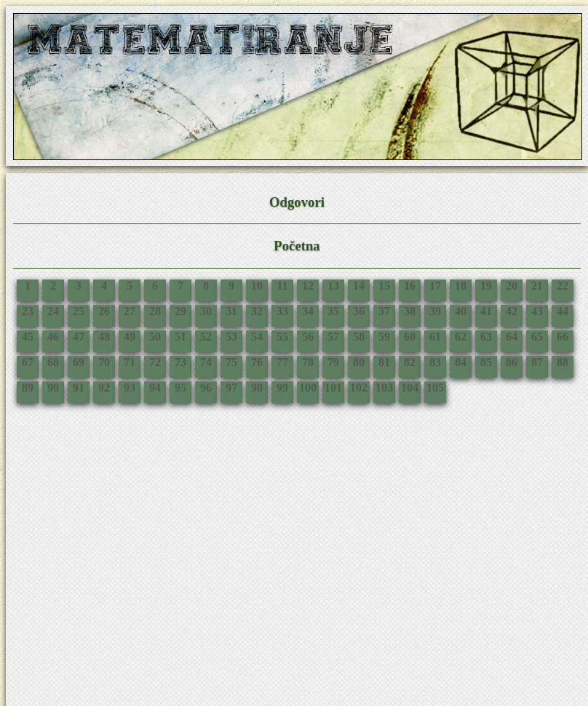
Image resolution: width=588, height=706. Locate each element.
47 (79, 337)
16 (410, 286)
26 (104, 311)
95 (180, 388)
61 (435, 337)
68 (53, 362)
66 (563, 337)
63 (486, 337)
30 (206, 311)
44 (563, 311)
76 (257, 362)
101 (333, 388)
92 (104, 388)
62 (461, 337)
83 (435, 362)
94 (155, 388)
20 (512, 286)
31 (231, 311)
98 (257, 388)
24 (53, 311)
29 (180, 311)
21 (537, 286)
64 (512, 337)
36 (359, 311)
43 (537, 311)
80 (359, 362)
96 (206, 388)
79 (333, 362)
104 (410, 388)
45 (28, 337)
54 (257, 337)
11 (282, 286)
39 (435, 311)
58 (359, 337)
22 (563, 286)
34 (308, 311)
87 (537, 362)
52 (206, 337)
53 (231, 337)
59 (384, 337)
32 (257, 311)
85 (486, 362)
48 (104, 337)
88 (563, 362)
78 (308, 362)
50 (155, 337)
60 (410, 337)
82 (410, 362)
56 (308, 337)
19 (486, 286)
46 (53, 337)
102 (359, 388)
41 (486, 311)
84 (461, 362)
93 (130, 388)
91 (79, 388)
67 (28, 362)
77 (282, 362)
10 (257, 286)
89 (28, 388)
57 (333, 337)
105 (435, 388)
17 (435, 286)
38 (410, 311)
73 (180, 362)
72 (155, 362)
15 (384, 286)
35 (333, 311)
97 (231, 388)
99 (282, 388)
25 (79, 311)
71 (130, 362)
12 (308, 286)
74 (206, 362)
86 (512, 362)
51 (180, 337)
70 (104, 362)
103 (384, 388)
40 (461, 311)
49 (130, 337)
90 (53, 388)
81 (384, 362)
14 (359, 286)
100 (308, 388)
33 (282, 311)
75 (231, 362)
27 (130, 311)
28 (155, 311)
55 (282, 337)
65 (537, 337)
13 (333, 286)
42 (512, 311)
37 (384, 311)
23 (28, 311)
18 (461, 286)
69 (79, 362)
